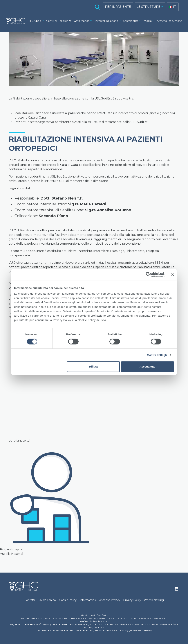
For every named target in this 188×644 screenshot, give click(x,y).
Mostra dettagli (157, 355)
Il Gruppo (35, 21)
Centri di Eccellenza (59, 21)
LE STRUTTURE (149, 7)
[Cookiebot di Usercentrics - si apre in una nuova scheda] (148, 275)
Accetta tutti (148, 367)
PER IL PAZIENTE (118, 7)
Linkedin (177, 590)
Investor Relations (106, 21)
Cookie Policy (68, 600)
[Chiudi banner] (173, 275)
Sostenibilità (131, 21)
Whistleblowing (154, 600)
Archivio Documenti (170, 21)
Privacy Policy (132, 600)
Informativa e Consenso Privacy (100, 600)
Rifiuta (94, 367)
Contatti (30, 600)
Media (148, 21)
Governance (82, 21)
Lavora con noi (47, 600)
